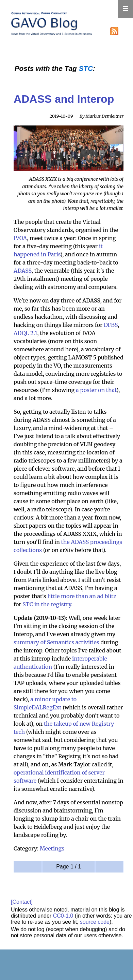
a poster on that (96, 390)
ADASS (23, 271)
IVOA (20, 238)
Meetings (52, 848)
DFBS (111, 325)
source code (95, 922)
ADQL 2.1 (25, 333)
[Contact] (22, 902)
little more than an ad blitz (82, 596)
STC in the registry (47, 604)
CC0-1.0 (63, 916)
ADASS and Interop (64, 99)
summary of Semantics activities (56, 642)
